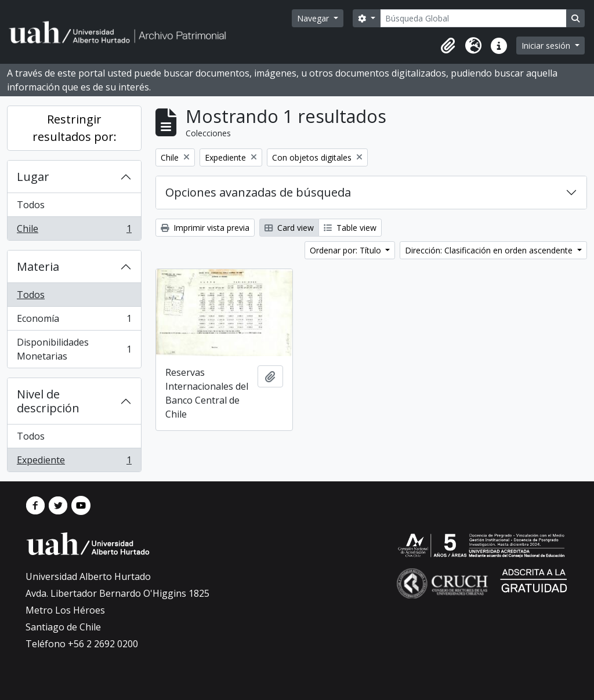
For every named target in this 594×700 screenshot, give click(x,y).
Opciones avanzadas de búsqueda (258, 192)
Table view (350, 228)
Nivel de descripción (48, 401)
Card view (289, 228)
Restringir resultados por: (75, 128)
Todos (31, 205)
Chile (74, 231)
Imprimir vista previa (205, 228)
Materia (38, 266)
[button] (448, 46)
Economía (74, 321)
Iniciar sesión (547, 46)
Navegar (314, 18)
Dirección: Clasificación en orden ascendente (490, 250)
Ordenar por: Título (347, 250)
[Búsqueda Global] (473, 18)
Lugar (33, 177)
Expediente (74, 462)
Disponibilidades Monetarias (74, 349)
